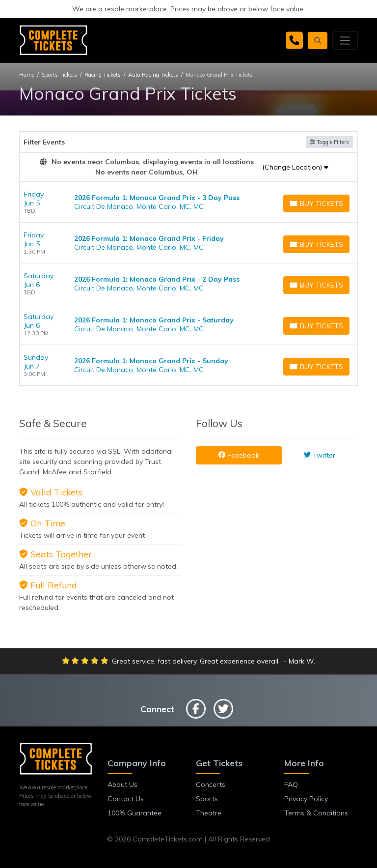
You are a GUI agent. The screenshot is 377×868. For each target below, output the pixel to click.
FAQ (291, 784)
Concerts (211, 784)
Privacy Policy (306, 799)
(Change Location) (295, 167)
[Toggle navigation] (345, 40)
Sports (207, 799)
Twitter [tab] (320, 455)
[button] (318, 41)
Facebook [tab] (239, 455)
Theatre (209, 813)
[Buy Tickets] (316, 203)
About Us (122, 784)
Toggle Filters (329, 142)
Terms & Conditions (316, 813)
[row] (188, 202)
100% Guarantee (135, 813)
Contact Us (126, 799)
